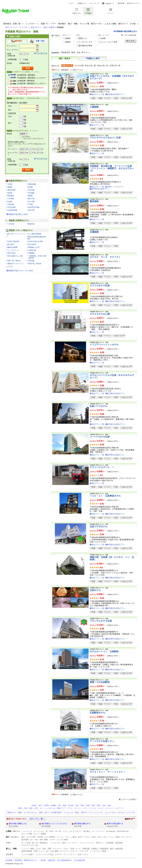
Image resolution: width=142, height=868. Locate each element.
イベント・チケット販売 (66, 837)
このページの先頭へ (129, 799)
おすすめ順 (79, 66)
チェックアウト (13, 50)
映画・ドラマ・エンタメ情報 (56, 840)
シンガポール (50, 808)
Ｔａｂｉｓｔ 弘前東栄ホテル (105, 496)
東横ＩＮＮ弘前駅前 (100, 682)
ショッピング (27, 831)
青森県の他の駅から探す (18, 214)
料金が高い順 (103, 66)
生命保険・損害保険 (114, 843)
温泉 (41, 812)
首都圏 (53, 805)
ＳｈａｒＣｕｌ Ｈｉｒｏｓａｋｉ (107, 772)
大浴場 (103, 38)
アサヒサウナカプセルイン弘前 (105, 138)
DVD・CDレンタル (100, 837)
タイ (41, 808)
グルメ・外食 (69, 849)
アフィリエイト (70, 854)
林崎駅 (30, 196)
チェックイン (12, 46)
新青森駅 (11, 196)
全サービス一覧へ (37, 819)
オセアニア (120, 808)
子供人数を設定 (42, 53)
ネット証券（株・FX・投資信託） (35, 843)
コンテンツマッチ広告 (44, 854)
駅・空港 (77, 52)
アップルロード (13, 250)
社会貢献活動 (80, 860)
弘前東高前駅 (12, 210)
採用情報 (18, 860)
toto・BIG (39, 840)
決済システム (83, 854)
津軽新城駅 (32, 184)
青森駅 (10, 187)
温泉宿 (68, 38)
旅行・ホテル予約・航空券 (32, 837)
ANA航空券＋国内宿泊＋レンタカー (31, 78)
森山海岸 (11, 244)
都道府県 (67, 52)
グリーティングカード (69, 851)
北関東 (46, 805)
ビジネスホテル (30, 812)
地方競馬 (25, 840)
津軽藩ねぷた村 (34, 247)
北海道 (34, 805)
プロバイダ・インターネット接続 (93, 851)
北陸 (77, 805)
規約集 (43, 860)
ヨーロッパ (109, 808)
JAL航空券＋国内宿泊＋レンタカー (31, 83)
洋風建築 (31, 253)
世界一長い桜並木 (14, 261)
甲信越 (71, 805)
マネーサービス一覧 (29, 845)
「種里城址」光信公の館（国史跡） (37, 257)
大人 (21, 54)
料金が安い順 (90, 66)
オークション (39, 831)
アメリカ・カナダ (96, 808)
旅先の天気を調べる (115, 824)
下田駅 (10, 184)
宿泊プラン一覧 (98, 94)
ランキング (68, 812)
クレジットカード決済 (109, 42)
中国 (93, 805)
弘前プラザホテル (99, 527)
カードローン (73, 843)
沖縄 (109, 805)
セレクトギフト (76, 831)
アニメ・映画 (114, 837)
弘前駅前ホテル (97, 713)
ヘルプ (71, 3)
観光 (77, 812)
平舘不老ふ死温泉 (35, 264)
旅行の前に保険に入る (18, 824)
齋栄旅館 (94, 201)
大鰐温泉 (31, 261)
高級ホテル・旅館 (14, 812)
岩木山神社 (32, 244)
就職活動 (86, 849)
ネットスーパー (98, 831)
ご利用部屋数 (12, 59)
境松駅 (10, 193)
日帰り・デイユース (115, 187)
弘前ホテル (95, 590)
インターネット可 (85, 42)
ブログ (38, 849)
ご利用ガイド (82, 3)
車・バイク (63, 831)
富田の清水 (12, 253)
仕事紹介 (95, 849)
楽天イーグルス (84, 837)
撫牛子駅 (31, 199)
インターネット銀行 (58, 843)
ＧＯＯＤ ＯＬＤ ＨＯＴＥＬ (105, 257)
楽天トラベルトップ (13, 27)
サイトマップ (94, 3)
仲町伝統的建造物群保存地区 (37, 238)
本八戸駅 (31, 202)
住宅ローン (100, 843)
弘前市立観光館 (13, 241)
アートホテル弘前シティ (102, 741)
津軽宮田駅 (12, 190)
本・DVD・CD (52, 831)
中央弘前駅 (12, 207)
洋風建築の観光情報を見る (126, 31)
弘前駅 (10, 202)
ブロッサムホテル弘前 (101, 621)
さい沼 (10, 266)
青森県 (52, 27)
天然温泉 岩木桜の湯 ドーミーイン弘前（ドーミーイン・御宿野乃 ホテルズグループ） (112, 168)
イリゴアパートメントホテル (104, 345)
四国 (98, 805)
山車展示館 (32, 250)
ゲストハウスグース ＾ (102, 467)
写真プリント (39, 851)
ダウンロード (126, 837)
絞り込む (130, 41)
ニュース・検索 (28, 849)
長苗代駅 (31, 190)
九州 (104, 805)
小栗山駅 (11, 204)
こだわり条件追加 (130, 35)
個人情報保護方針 (65, 860)
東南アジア (61, 808)
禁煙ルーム (83, 38)
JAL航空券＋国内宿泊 (26, 81)
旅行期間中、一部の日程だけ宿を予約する (33, 138)
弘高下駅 (31, 210)
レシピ (78, 849)
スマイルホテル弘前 (100, 285)
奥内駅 (30, 187)
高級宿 (68, 42)
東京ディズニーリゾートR (92, 812)
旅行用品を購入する (82, 824)
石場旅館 (94, 232)
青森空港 (31, 224)
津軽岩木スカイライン (16, 264)
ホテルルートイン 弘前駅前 (104, 651)
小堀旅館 (94, 107)
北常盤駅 (31, 193)
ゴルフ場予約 (50, 837)
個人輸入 (87, 831)
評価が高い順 (115, 66)
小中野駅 (11, 199)
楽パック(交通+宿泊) (53, 812)
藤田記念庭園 (12, 247)
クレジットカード (87, 843)
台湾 (36, 808)
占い (32, 840)
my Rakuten (111, 831)
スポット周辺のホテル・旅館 (35, 27)
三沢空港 (11, 224)
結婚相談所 (104, 849)
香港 (31, 808)
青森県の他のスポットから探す (21, 271)
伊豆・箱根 (62, 805)
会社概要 (9, 860)
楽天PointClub (123, 831)
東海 (82, 805)
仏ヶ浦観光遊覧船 (35, 234)
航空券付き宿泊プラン (116, 94)
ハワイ (85, 808)
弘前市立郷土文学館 (35, 241)
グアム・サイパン (74, 808)
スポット (87, 52)
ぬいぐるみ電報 (52, 851)
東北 (40, 805)
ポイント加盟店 (40, 834)
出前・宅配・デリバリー (52, 849)
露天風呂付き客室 (85, 46)
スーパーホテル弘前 (100, 437)
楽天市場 (121, 3)
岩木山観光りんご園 (15, 256)
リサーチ (58, 854)
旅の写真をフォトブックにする (54, 824)
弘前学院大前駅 (34, 207)
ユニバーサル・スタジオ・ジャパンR (120, 812)
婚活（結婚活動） (117, 849)
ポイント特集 (27, 834)
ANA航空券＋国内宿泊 (26, 75)
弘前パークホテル (99, 406)
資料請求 (52, 860)
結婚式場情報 (27, 851)
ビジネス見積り (28, 854)
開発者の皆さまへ (31, 860)
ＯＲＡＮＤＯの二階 (100, 314)
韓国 (20, 808)
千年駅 (30, 204)
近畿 (88, 805)
